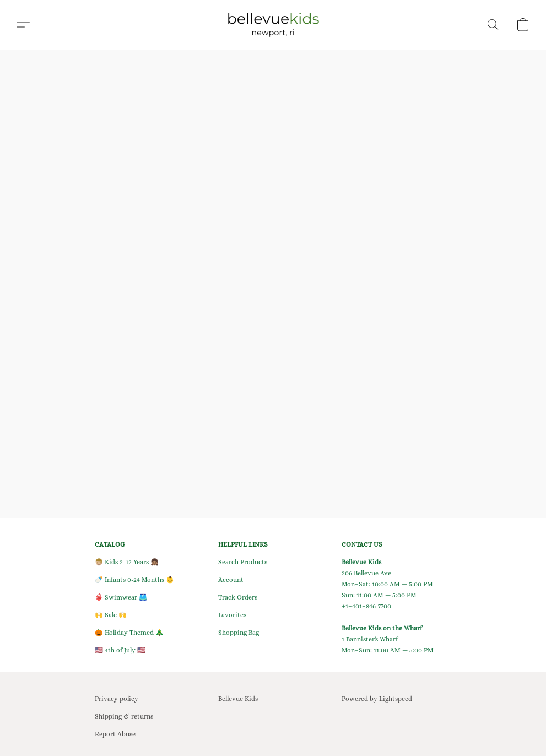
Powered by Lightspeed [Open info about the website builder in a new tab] (377, 699)
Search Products (243, 562)
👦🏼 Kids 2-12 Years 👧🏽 (127, 562)
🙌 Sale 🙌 (111, 615)
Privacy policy (117, 699)
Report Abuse (115, 734)
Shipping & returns (124, 716)
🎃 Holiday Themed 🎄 (129, 633)
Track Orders (238, 597)
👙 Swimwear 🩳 (121, 597)
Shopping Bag (239, 633)
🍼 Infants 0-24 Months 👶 (134, 580)
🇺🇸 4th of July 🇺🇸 (120, 650)
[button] (273, 25)
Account (231, 580)
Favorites (232, 615)
